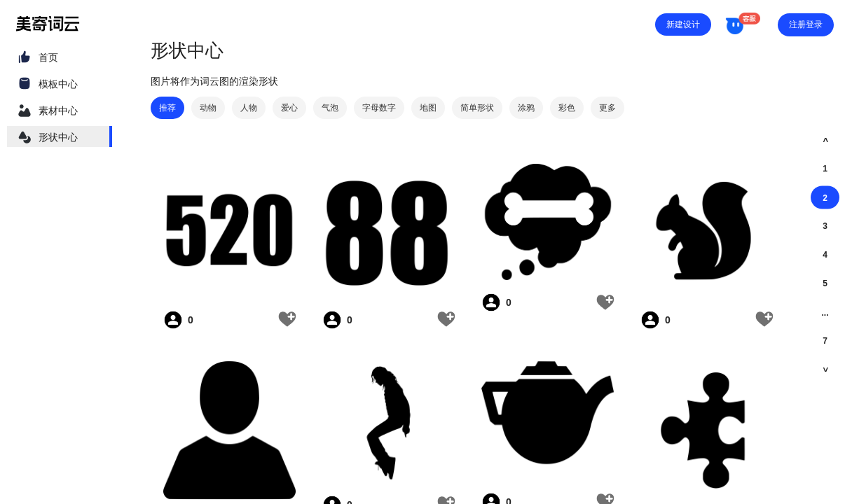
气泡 (330, 108)
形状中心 (58, 137)
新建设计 (683, 24)
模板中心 (58, 84)
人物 (249, 108)
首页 (48, 57)
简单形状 (477, 108)
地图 (428, 108)
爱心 (289, 108)
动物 (208, 108)
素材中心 (58, 111)
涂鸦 (526, 108)
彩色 (567, 108)
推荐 (167, 108)
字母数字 (379, 108)
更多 (607, 108)
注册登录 (806, 24)
